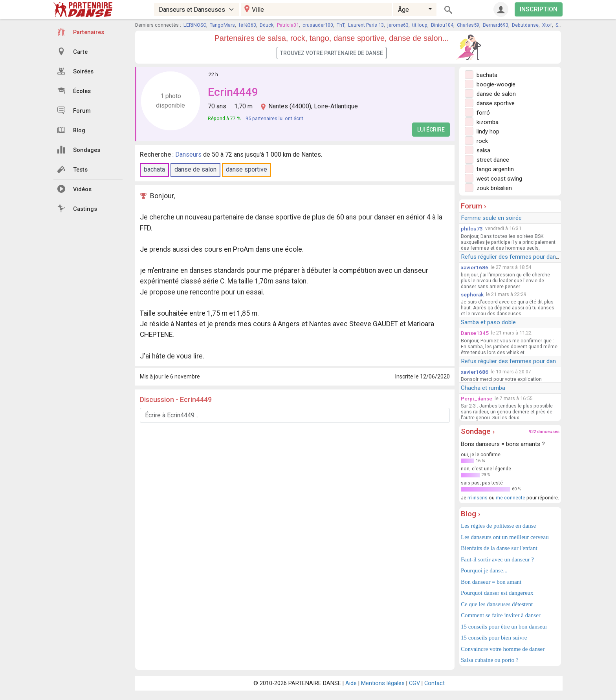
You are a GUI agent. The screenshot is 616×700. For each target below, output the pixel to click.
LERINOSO (195, 25)
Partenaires (81, 32)
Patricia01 (288, 25)
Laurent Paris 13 (366, 25)
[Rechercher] (448, 9)
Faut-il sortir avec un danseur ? (497, 559)
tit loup (420, 25)
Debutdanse (525, 25)
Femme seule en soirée (491, 218)
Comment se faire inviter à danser (501, 615)
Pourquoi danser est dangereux (497, 593)
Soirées (75, 71)
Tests (72, 169)
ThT (341, 25)
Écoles (74, 91)
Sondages (79, 150)
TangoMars (222, 25)
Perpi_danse (477, 398)
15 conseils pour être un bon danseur (504, 627)
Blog (71, 130)
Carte (72, 51)
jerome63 (398, 25)
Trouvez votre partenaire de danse (332, 53)
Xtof (547, 25)
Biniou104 (442, 25)
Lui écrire (431, 130)
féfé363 (247, 25)
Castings (77, 208)
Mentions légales (383, 683)
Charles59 (468, 25)
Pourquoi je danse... (484, 570)
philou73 (472, 228)
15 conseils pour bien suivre (494, 638)
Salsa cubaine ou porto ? (490, 660)
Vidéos (74, 189)
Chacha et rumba (483, 388)
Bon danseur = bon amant (491, 582)
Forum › (474, 206)
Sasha (562, 25)
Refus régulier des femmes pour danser (512, 257)
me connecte (511, 498)
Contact (434, 683)
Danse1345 (475, 333)
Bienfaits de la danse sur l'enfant (499, 548)
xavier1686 (475, 267)
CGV (414, 683)
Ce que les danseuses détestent (497, 604)
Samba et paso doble (488, 322)
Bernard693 (496, 25)
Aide (351, 683)
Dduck (267, 25)
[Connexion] (501, 9)
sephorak (472, 294)
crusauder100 (318, 25)
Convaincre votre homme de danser (503, 649)
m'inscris (478, 498)
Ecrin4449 (233, 92)
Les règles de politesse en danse (498, 526)
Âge (403, 10)
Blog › (471, 514)
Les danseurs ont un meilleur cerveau (505, 537)
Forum (74, 110)
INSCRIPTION (539, 9)
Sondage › (478, 431)
